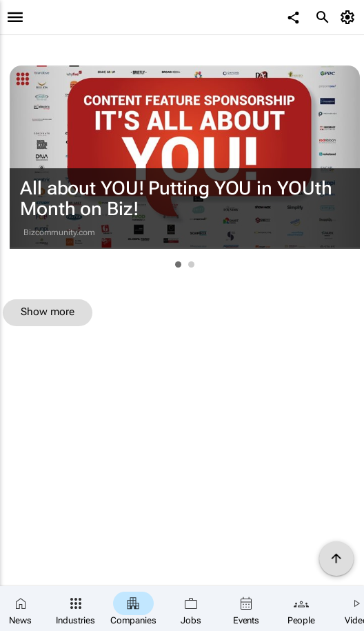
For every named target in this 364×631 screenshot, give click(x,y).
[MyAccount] (350, 17)
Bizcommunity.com (59, 232)
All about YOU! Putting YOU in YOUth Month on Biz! (176, 199)
